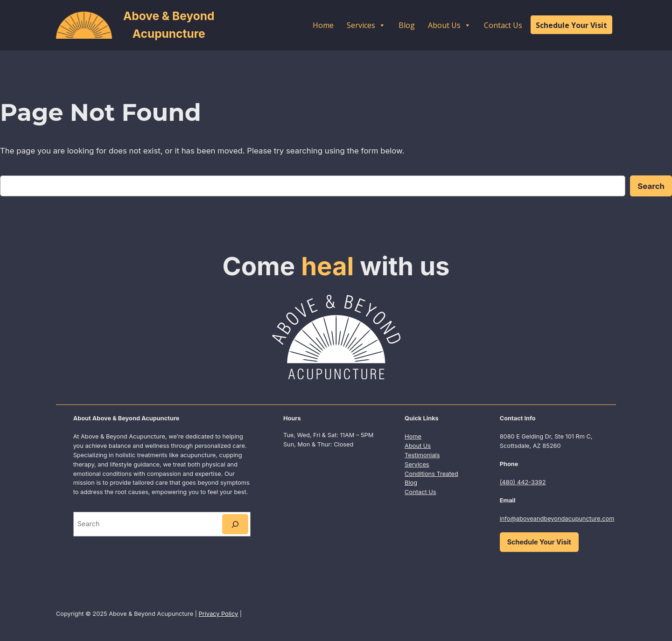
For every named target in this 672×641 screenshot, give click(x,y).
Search (651, 186)
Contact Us (503, 25)
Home (323, 25)
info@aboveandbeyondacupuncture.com (557, 519)
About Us (449, 25)
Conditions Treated (431, 474)
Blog (407, 25)
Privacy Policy (219, 614)
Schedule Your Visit (571, 25)
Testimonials (422, 455)
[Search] (235, 524)
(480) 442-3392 (523, 482)
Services (366, 25)
